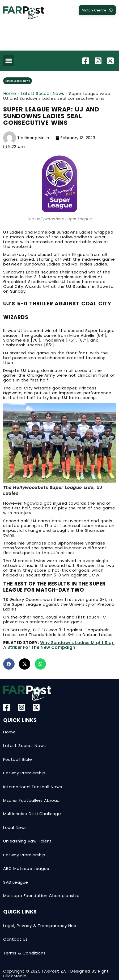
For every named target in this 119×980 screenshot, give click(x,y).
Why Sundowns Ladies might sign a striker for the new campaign (59, 645)
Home (10, 94)
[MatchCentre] (97, 10)
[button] (9, 61)
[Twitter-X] (111, 61)
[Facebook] (86, 61)
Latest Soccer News (18, 81)
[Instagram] (99, 61)
